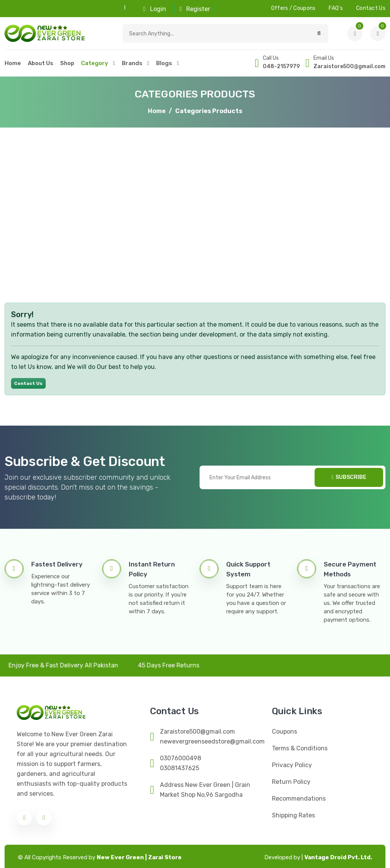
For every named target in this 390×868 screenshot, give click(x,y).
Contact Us (28, 383)
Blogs (164, 63)
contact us (371, 8)
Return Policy (291, 782)
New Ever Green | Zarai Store (139, 857)
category (95, 63)
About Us (41, 63)
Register (195, 9)
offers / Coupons (293, 8)
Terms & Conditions (300, 748)
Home (157, 111)
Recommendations (299, 799)
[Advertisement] (195, 211)
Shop (67, 63)
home (13, 63)
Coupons (285, 732)
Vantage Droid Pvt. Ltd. (318, 857)
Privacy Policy (292, 765)
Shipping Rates (293, 815)
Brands (132, 63)
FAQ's (336, 8)
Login (155, 9)
